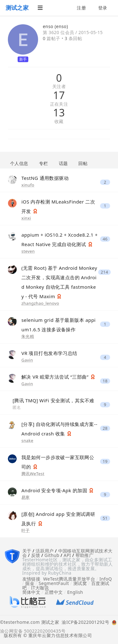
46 (105, 239)
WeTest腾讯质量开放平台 (69, 579)
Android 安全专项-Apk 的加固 (55, 490)
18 (105, 381)
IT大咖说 (40, 588)
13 (59, 113)
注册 (81, 8)
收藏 (59, 122)
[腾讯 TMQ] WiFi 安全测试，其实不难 (53, 400)
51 (105, 518)
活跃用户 (45, 551)
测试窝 (80, 583)
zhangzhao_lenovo (40, 303)
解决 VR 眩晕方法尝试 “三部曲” (56, 377)
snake (27, 440)
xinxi (26, 218)
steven (28, 251)
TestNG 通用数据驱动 (45, 178)
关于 (27, 551)
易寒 (26, 497)
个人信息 (19, 163)
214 (104, 272)
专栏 (44, 163)
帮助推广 (85, 555)
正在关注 (59, 104)
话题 (63, 163)
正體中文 (54, 592)
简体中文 (31, 592)
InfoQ (106, 579)
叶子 (26, 530)
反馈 (36, 555)
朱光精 (28, 336)
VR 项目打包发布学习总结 (49, 353)
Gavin (27, 360)
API (67, 555)
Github (52, 555)
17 (59, 95)
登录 (103, 8)
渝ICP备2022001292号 (84, 623)
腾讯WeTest (33, 474)
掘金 (30, 583)
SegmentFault (54, 583)
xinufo (28, 185)
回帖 (83, 163)
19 (105, 461)
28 (105, 428)
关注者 (59, 87)
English (75, 592)
